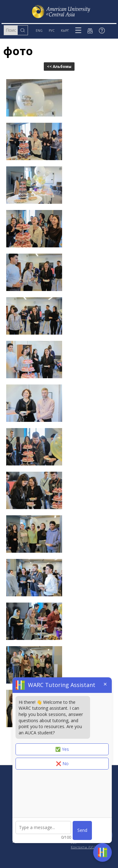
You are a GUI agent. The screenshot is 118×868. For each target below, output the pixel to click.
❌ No (62, 763)
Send (82, 830)
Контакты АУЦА (84, 847)
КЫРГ (65, 31)
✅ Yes (62, 749)
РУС (52, 31)
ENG (39, 31)
